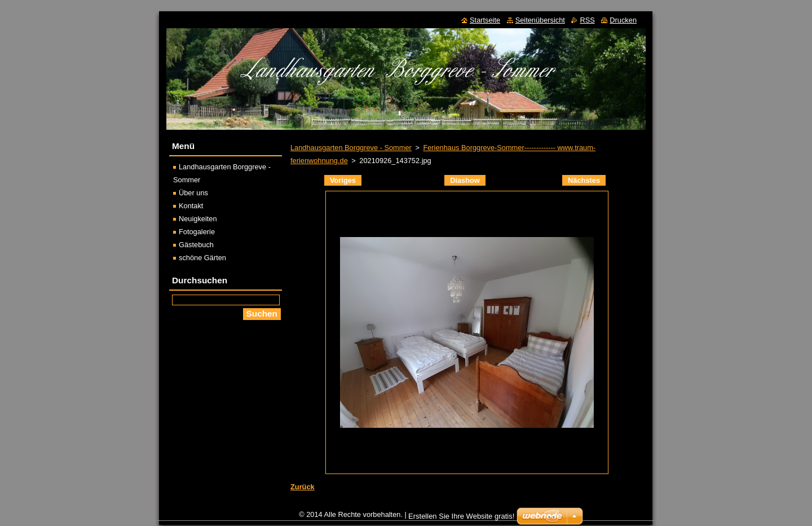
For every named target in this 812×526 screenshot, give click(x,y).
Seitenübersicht (540, 20)
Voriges (343, 180)
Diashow (465, 180)
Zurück (303, 487)
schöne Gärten (202, 258)
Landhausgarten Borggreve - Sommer (351, 148)
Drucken (623, 20)
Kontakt (191, 206)
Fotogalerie (197, 232)
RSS (587, 20)
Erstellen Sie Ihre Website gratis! (461, 516)
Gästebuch (196, 245)
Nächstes (584, 180)
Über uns (193, 193)
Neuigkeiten (198, 219)
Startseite (485, 20)
